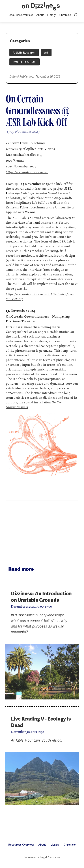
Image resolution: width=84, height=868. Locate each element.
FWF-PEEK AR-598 (25, 62)
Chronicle (65, 15)
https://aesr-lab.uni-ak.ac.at (27, 172)
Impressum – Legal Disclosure (42, 857)
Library (52, 15)
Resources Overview (20, 15)
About (40, 15)
